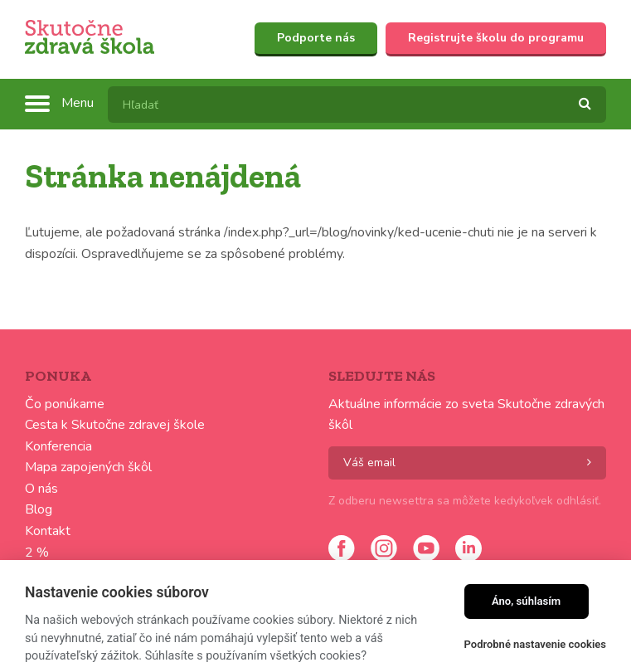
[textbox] (357, 105)
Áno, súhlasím (526, 601)
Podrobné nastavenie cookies (535, 644)
